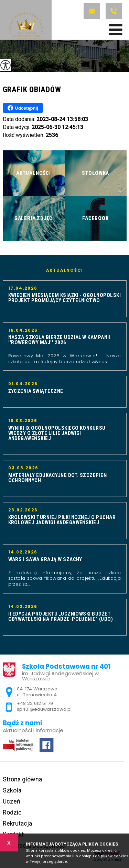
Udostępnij (23, 108)
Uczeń (12, 801)
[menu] (116, 30)
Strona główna (22, 779)
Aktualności (65, 271)
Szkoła (12, 790)
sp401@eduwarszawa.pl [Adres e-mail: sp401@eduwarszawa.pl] (44, 709)
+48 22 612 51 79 (114, 11)
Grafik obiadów (32, 90)
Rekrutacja (17, 823)
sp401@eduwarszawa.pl (92, 11)
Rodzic (12, 812)
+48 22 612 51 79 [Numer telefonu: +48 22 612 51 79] (35, 703)
